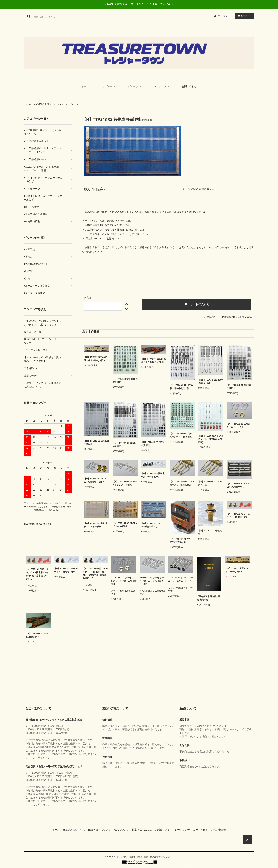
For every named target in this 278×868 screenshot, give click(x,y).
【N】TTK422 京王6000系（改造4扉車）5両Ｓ (96, 359)
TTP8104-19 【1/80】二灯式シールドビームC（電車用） (124, 581)
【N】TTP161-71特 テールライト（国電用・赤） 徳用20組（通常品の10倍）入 (38, 574)
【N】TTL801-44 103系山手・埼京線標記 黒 (182, 387)
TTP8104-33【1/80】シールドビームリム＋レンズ (180, 579)
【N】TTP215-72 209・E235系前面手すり (238, 485)
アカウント (224, 16)
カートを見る (202, 830)
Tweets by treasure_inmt (37, 524)
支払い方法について (75, 830)
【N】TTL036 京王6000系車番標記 (125, 381)
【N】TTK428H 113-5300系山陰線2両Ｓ (38, 635)
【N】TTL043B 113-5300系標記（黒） (210, 381)
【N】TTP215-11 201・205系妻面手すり (152, 525)
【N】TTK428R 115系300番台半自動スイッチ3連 (154, 361)
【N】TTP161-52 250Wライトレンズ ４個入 (125, 483)
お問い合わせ (189, 86)
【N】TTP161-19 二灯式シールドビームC (238, 426)
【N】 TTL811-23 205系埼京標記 (124, 445)
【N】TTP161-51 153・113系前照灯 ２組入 (95, 480)
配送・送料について (101, 830)
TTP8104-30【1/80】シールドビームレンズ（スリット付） (152, 581)
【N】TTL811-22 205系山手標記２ (96, 442)
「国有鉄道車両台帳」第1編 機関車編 (209, 598)
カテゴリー (109, 86)
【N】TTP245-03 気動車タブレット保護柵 (96, 525)
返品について (212, 317)
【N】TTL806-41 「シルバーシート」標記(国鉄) (181, 435)
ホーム (85, 86)
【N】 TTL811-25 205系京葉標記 (153, 444)
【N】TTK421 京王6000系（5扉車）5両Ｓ (237, 570)
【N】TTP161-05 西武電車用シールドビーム (153, 475)
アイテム (244, 16)
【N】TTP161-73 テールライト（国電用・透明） (66, 570)
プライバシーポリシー (179, 830)
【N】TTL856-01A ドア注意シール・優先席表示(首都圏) (211, 439)
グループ (135, 86)
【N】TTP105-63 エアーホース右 (210, 483)
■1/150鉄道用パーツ (45, 104)
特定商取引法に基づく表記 (237, 317)
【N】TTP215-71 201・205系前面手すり (181, 541)
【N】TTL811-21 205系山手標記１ (239, 387)
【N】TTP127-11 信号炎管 (210, 532)
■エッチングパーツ (69, 104)
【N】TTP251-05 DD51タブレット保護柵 (125, 525)
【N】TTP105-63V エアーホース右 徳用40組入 (182, 483)
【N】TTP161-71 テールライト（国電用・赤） (238, 515)
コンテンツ (162, 86)
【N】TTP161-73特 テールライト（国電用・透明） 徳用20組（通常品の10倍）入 (95, 573)
